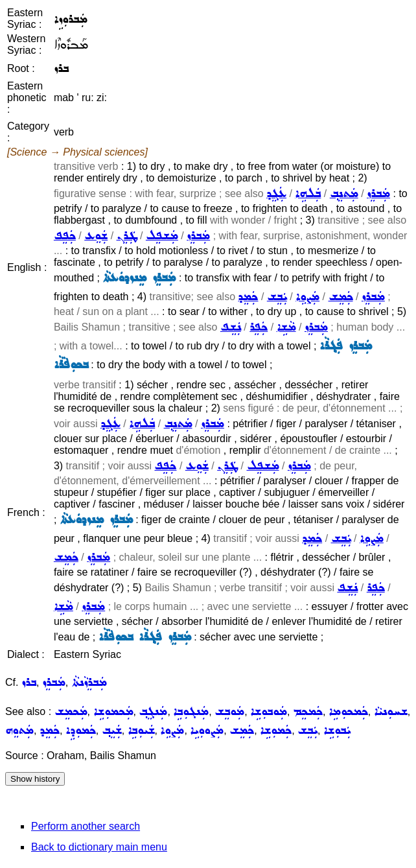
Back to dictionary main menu (99, 847)
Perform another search (86, 826)
